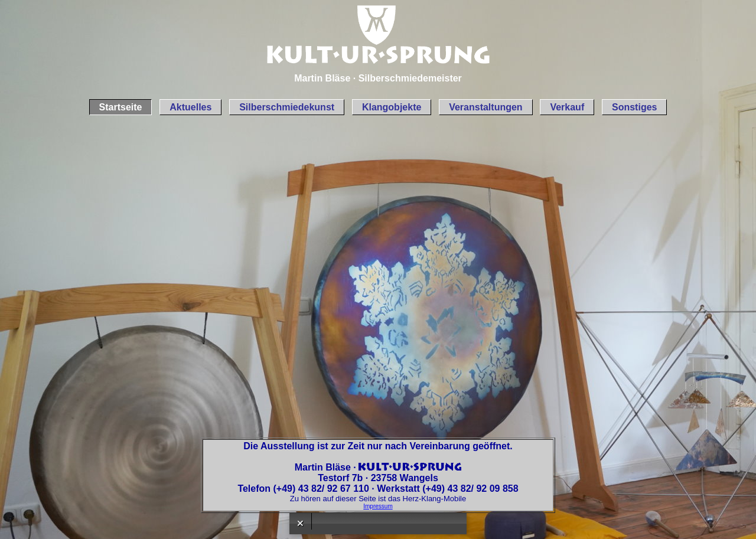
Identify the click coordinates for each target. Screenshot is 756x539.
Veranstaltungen (485, 107)
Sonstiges (634, 107)
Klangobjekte (392, 107)
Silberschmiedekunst (287, 107)
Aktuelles (190, 107)
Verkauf (567, 107)
